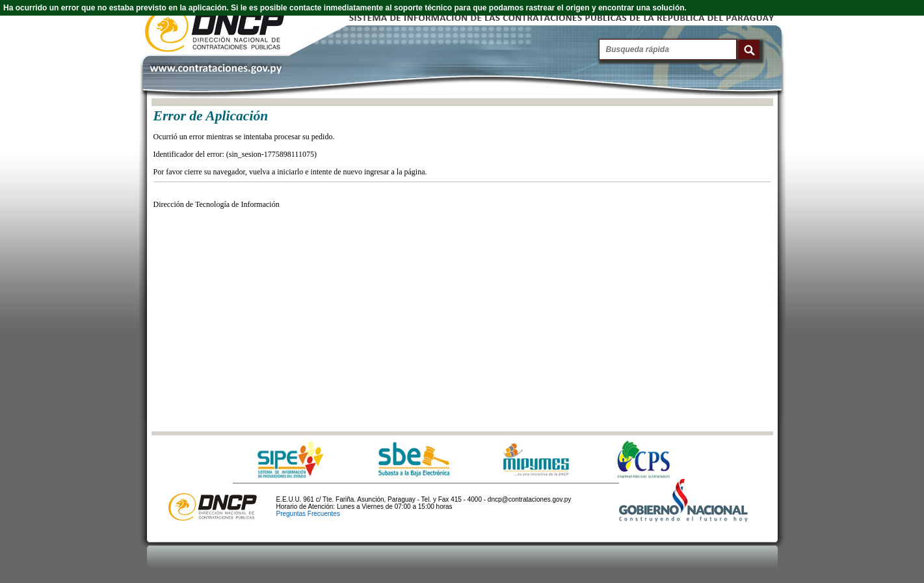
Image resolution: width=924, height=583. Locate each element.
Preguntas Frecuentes (308, 514)
